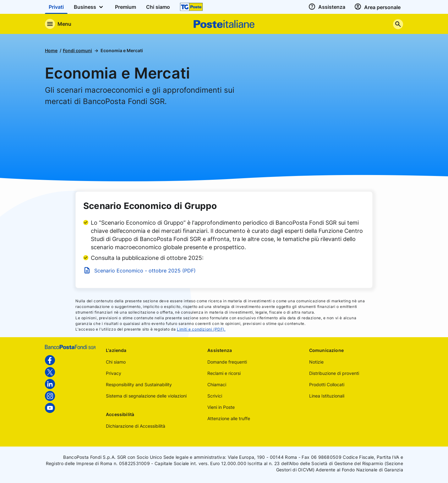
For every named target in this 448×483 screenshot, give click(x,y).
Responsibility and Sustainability (139, 384)
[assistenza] (326, 7)
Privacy (114, 373)
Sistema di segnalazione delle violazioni (146, 396)
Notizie (316, 362)
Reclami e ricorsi (224, 373)
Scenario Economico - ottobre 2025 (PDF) (145, 271)
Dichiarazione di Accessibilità (136, 426)
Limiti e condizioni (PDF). (201, 329)
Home (51, 50)
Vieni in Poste (221, 407)
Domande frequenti (227, 362)
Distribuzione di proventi (334, 373)
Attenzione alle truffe (229, 418)
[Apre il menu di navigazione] (58, 24)
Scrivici (215, 396)
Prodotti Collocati (327, 384)
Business (89, 7)
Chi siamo (116, 362)
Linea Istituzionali (327, 396)
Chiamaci (217, 384)
